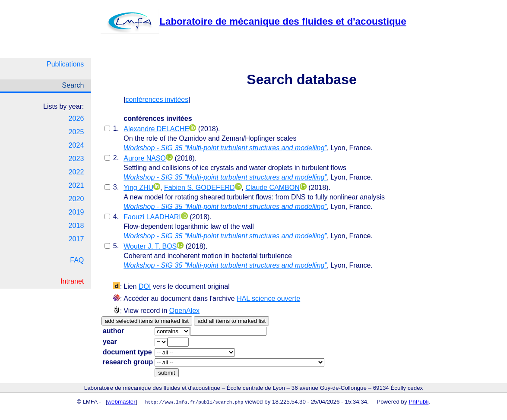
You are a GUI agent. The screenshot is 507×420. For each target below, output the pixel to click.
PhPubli (418, 402)
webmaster (122, 402)
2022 (76, 172)
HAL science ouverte (268, 298)
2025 (76, 132)
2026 (76, 118)
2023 (76, 159)
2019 (76, 212)
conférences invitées (157, 99)
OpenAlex (184, 311)
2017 (76, 239)
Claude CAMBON (272, 188)
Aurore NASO (145, 158)
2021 (76, 185)
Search (73, 85)
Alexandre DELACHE (156, 129)
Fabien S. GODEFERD (200, 188)
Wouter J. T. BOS (150, 246)
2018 (76, 226)
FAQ (77, 260)
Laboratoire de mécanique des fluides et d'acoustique (253, 21)
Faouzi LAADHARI (152, 217)
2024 (76, 145)
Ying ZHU (138, 188)
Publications (65, 64)
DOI (145, 286)
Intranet (72, 281)
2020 (76, 199)
